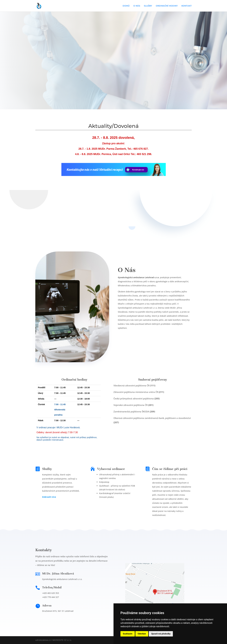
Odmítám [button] (142, 634)
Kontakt (187, 6)
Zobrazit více (49, 497)
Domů (126, 6)
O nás (137, 6)
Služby (148, 6)
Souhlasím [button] (128, 634)
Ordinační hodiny (167, 6)
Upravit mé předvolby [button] (161, 634)
